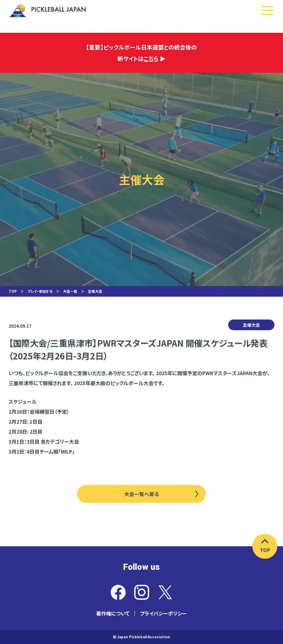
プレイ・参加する (40, 291)
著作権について (113, 613)
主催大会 (95, 291)
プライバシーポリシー (163, 613)
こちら (151, 58)
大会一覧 (70, 291)
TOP (13, 291)
